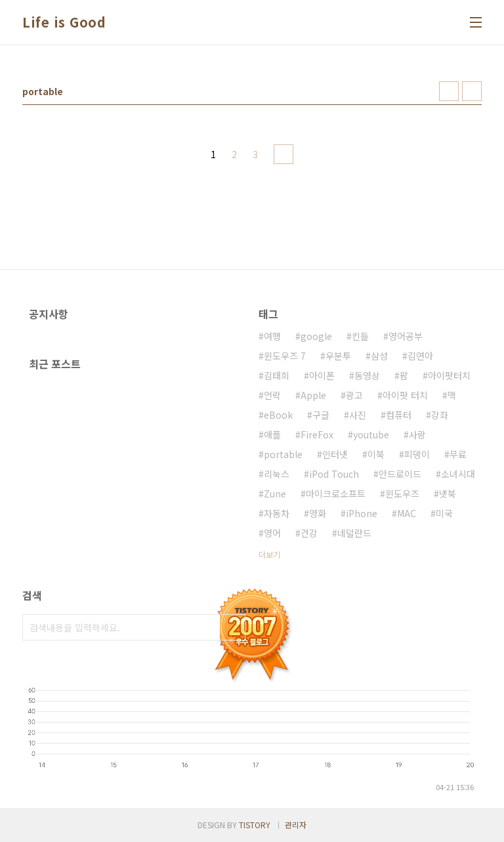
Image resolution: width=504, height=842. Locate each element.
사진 (358, 415)
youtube (371, 434)
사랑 (417, 434)
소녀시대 (458, 474)
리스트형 (472, 91)
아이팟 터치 (405, 395)
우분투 (338, 356)
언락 (272, 395)
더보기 (269, 554)
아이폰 (322, 375)
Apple (313, 395)
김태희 (277, 375)
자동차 (277, 513)
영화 (318, 513)
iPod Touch (334, 474)
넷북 (448, 494)
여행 (272, 336)
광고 (354, 395)
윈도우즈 (402, 494)
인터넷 (335, 454)
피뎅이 (417, 454)
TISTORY (255, 825)
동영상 (367, 375)
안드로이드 (400, 474)
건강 (309, 533)
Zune (275, 494)
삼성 (379, 356)
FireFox (317, 434)
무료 (458, 454)
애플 (272, 434)
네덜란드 (354, 533)
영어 (272, 533)
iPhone (362, 513)
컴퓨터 (399, 415)
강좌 (440, 415)
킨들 (360, 336)
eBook (278, 415)
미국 (444, 513)
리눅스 (277, 474)
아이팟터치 (449, 375)
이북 (376, 454)
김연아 (420, 356)
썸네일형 (449, 91)
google (316, 336)
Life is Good (64, 22)
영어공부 (406, 336)
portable (283, 454)
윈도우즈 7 (285, 356)
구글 (321, 415)
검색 (232, 627)
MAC (407, 513)
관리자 (296, 825)
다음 (283, 154)
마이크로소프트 (336, 494)
